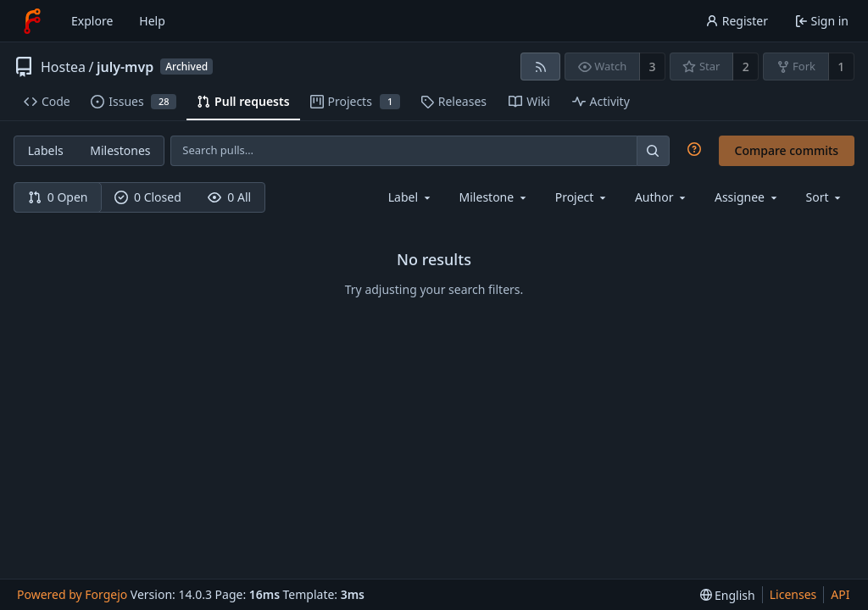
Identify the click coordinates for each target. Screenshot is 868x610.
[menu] (825, 197)
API (840, 594)
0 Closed (148, 197)
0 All (229, 197)
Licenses (793, 594)
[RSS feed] (540, 67)
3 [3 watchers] (653, 67)
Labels (46, 150)
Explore (92, 21)
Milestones (120, 150)
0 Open (58, 197)
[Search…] (653, 150)
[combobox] (411, 197)
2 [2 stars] (746, 67)
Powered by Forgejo (72, 594)
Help (152, 21)
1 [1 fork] (841, 67)
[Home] (32, 21)
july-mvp (125, 67)
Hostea (63, 67)
